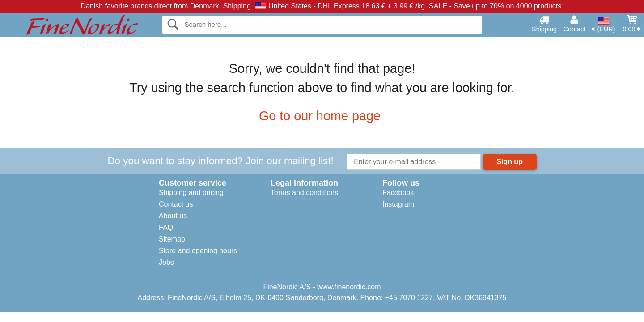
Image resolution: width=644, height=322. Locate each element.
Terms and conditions (304, 193)
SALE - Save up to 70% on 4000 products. (496, 6)
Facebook (398, 193)
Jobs (166, 262)
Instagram (398, 204)
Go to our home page (322, 116)
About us (173, 216)
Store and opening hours (198, 251)
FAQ (166, 227)
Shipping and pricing (191, 193)
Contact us (176, 204)
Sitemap (172, 239)
